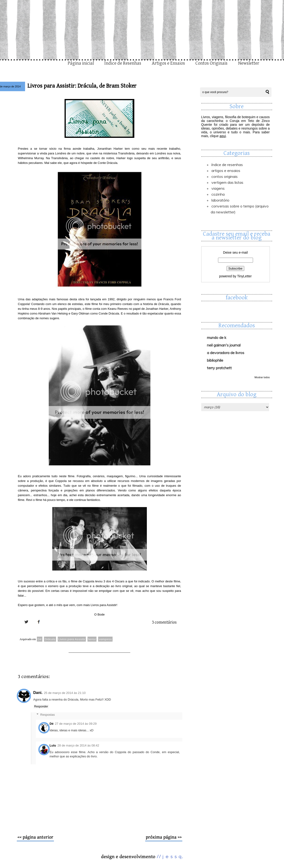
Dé (40, 639)
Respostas (47, 715)
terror (92, 639)
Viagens (218, 188)
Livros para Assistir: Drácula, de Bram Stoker (82, 86)
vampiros (105, 639)
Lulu (53, 745)
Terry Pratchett (219, 368)
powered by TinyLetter (236, 276)
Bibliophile (215, 360)
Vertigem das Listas (227, 182)
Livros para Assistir (72, 639)
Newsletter (249, 63)
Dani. (38, 693)
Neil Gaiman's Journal (224, 345)
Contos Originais (211, 63)
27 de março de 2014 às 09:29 (76, 724)
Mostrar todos (262, 377)
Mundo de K (217, 337)
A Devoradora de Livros (226, 353)
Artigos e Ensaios (168, 63)
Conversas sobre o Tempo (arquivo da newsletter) (240, 209)
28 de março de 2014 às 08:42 (78, 745)
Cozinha (218, 194)
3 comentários (164, 622)
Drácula (50, 639)
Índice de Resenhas (123, 63)
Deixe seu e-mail (235, 252)
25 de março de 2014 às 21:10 (65, 693)
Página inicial (81, 63)
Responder (41, 706)
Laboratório (220, 200)
